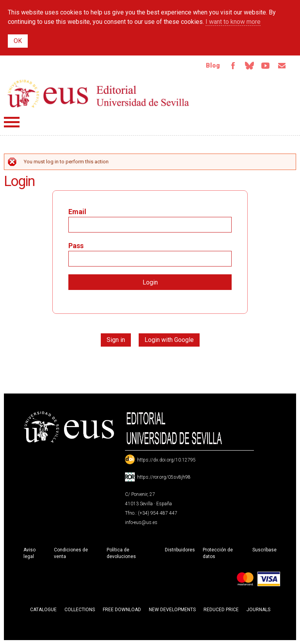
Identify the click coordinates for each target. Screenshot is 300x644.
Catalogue (43, 610)
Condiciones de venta (71, 553)
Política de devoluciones (121, 553)
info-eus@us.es (141, 522)
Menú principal (12, 122)
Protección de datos (218, 553)
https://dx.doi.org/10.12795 (166, 460)
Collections (80, 610)
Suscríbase (264, 550)
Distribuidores (180, 550)
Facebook (233, 66)
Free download (122, 610)
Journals (258, 610)
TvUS (266, 66)
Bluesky (249, 66)
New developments (172, 610)
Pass (76, 246)
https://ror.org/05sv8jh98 (164, 477)
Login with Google (169, 340)
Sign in (116, 340)
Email (282, 66)
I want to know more (233, 22)
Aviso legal (29, 553)
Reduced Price (221, 610)
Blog (213, 65)
